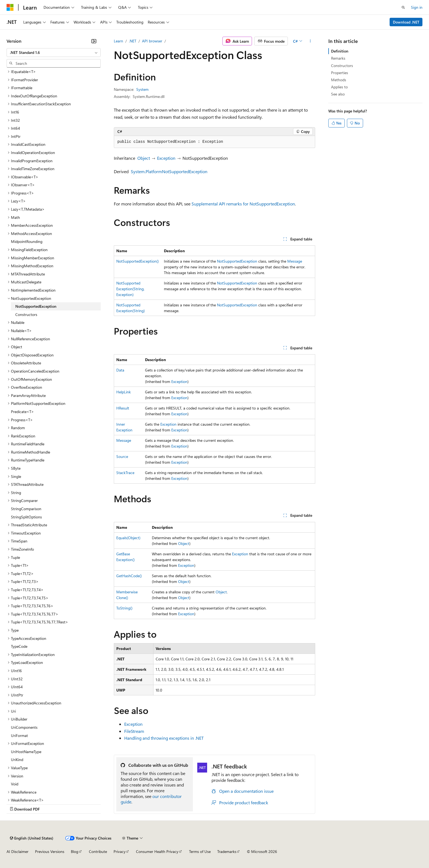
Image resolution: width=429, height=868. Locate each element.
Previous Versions (50, 851)
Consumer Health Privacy (157, 851)
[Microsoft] (10, 7)
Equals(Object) (128, 538)
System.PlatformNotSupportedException (169, 171)
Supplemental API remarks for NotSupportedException (243, 204)
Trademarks (227, 851)
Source (122, 456)
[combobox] (54, 53)
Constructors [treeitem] (26, 314)
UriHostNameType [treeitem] (26, 752)
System (142, 89)
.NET (133, 41)
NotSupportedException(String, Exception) (130, 289)
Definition (340, 51)
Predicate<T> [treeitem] (22, 412)
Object (144, 158)
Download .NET (406, 22)
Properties (340, 73)
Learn (118, 41)
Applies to (339, 87)
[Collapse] (94, 41)
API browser (152, 41)
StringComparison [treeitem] (26, 509)
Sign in (417, 7)
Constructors (342, 66)
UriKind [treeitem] (17, 760)
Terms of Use (200, 851)
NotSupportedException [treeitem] (36, 306)
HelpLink (124, 392)
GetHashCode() (129, 576)
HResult (123, 408)
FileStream (134, 731)
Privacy (120, 851)
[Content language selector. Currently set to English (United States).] (32, 838)
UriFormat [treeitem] (19, 735)
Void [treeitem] (15, 784)
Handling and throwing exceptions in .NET (164, 738)
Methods (339, 80)
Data (120, 370)
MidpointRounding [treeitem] (27, 241)
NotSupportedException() (137, 261)
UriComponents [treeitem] (24, 727)
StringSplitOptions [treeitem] (26, 517)
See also (338, 94)
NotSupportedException (237, 261)
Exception (166, 158)
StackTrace (125, 473)
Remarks (338, 58)
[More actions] (310, 41)
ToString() (124, 608)
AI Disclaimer (18, 851)
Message (295, 261)
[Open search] (403, 7)
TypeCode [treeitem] (19, 646)
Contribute (98, 851)
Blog (75, 851)
